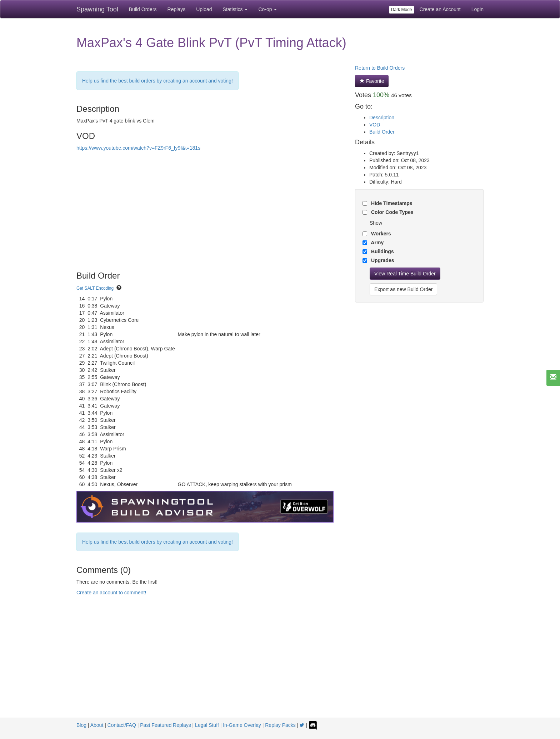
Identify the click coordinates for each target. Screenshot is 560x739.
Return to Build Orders (380, 68)
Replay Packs (280, 725)
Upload (204, 9)
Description (382, 118)
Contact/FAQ (122, 725)
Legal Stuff (207, 725)
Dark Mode (402, 10)
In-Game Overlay (242, 725)
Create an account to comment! (111, 593)
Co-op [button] (267, 9)
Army (377, 243)
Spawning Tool (97, 9)
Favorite (372, 81)
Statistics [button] (235, 9)
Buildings (382, 251)
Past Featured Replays (165, 725)
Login (477, 9)
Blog (81, 725)
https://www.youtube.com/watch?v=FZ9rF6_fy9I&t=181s (138, 148)
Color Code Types (392, 212)
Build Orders (143, 9)
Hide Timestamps (391, 203)
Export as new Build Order (403, 289)
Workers (380, 234)
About (97, 725)
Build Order (382, 132)
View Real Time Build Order (405, 274)
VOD (375, 125)
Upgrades (382, 260)
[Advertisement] (280, 664)
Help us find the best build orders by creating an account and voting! (157, 81)
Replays (177, 9)
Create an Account (440, 9)
